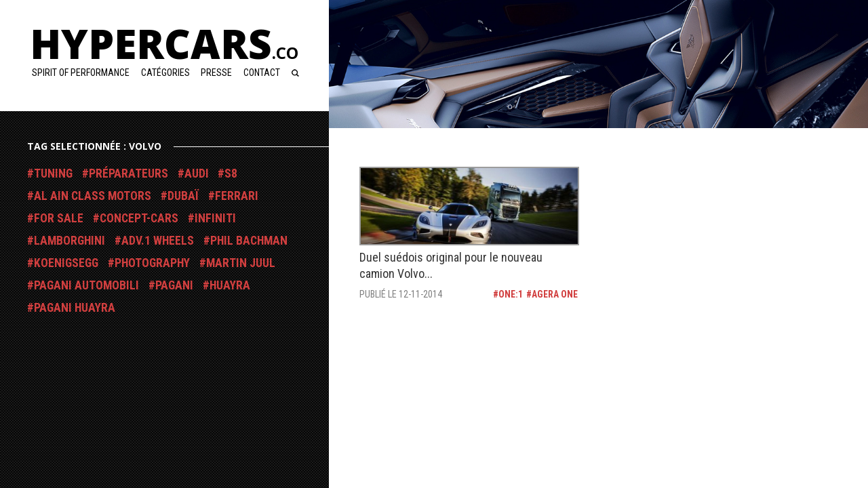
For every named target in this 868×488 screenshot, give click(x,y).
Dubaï (183, 196)
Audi (197, 174)
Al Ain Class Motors (93, 196)
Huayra (230, 285)
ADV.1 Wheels (158, 241)
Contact (262, 73)
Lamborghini (70, 241)
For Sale (59, 218)
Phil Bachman (249, 241)
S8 (231, 174)
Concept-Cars (139, 218)
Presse (216, 73)
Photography (152, 263)
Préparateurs (129, 174)
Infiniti (215, 218)
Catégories (165, 73)
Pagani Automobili (86, 285)
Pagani (174, 285)
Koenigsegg (66, 263)
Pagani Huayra (75, 308)
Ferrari (237, 196)
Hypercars (164, 43)
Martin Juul (241, 263)
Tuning (53, 174)
